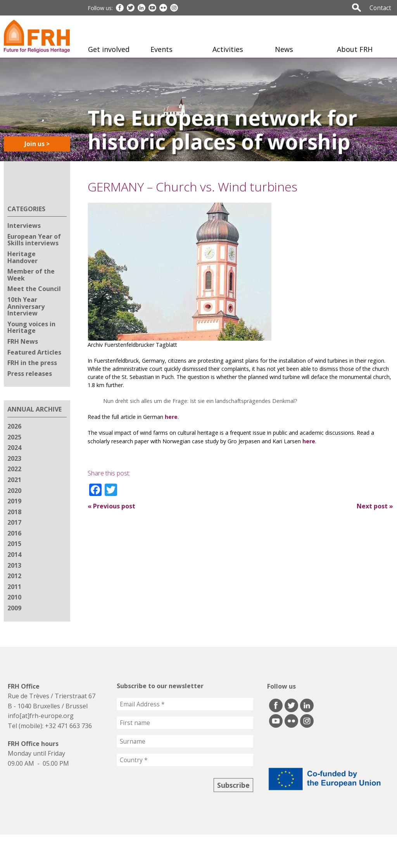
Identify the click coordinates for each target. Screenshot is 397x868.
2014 (14, 555)
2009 (14, 608)
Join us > (37, 144)
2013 (14, 565)
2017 (14, 522)
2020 (14, 491)
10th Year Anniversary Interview (26, 306)
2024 (14, 448)
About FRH (355, 49)
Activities (228, 49)
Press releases (30, 374)
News (284, 49)
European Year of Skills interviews (34, 240)
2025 (14, 437)
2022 (14, 469)
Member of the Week (31, 275)
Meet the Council (34, 289)
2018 (14, 512)
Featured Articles (34, 352)
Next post (375, 506)
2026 (14, 426)
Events (161, 49)
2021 (14, 480)
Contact (380, 8)
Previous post (111, 506)
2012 (14, 576)
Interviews (24, 226)
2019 (14, 501)
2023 (14, 458)
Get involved (109, 49)
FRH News (23, 341)
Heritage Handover (22, 257)
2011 (14, 587)
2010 (14, 597)
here (171, 417)
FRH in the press (32, 363)
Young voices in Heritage (31, 327)
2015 (14, 544)
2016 (14, 533)
